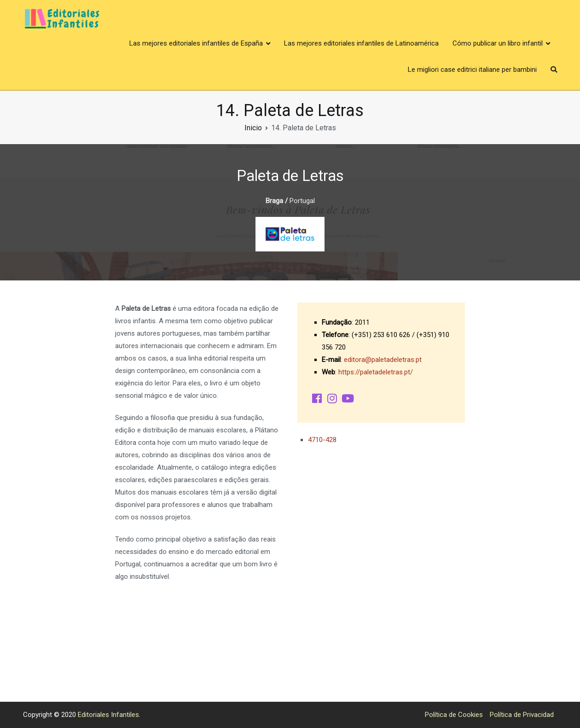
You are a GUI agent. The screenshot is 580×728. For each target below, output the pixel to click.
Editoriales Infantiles (108, 715)
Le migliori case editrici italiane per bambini (472, 70)
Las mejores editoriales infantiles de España (196, 43)
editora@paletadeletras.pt (383, 360)
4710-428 (322, 440)
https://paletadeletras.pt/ (376, 372)
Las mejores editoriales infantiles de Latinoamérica (361, 43)
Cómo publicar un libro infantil (498, 43)
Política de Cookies (454, 715)
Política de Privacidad (522, 715)
